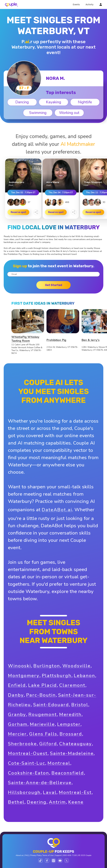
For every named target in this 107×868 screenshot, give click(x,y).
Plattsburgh (57, 676)
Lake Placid (43, 685)
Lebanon (84, 676)
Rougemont (43, 715)
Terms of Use (48, 855)
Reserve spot (18, 212)
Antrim (57, 802)
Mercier (17, 734)
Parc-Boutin (41, 695)
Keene (76, 802)
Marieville (42, 724)
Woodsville (76, 666)
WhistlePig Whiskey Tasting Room (25, 339)
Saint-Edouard (51, 705)
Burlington (47, 666)
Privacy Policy (36, 855)
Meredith (70, 715)
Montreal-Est (75, 792)
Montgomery (24, 676)
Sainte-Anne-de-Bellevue (40, 783)
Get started (54, 285)
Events (76, 5)
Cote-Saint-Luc (27, 763)
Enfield (17, 685)
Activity (90, 5)
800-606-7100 (70, 855)
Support (58, 855)
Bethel (16, 802)
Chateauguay (75, 744)
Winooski (19, 666)
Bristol (80, 705)
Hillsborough (24, 792)
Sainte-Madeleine (72, 753)
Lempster (69, 724)
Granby (17, 715)
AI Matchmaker (78, 144)
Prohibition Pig (56, 340)
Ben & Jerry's (91, 340)
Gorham (18, 724)
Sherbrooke (22, 744)
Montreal (59, 763)
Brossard (71, 734)
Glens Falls (43, 734)
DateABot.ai (57, 510)
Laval (50, 792)
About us (19, 855)
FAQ (27, 855)
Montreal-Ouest (28, 753)
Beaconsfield (68, 773)
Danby (16, 695)
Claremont (72, 685)
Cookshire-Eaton (29, 773)
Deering (37, 802)
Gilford (48, 744)
